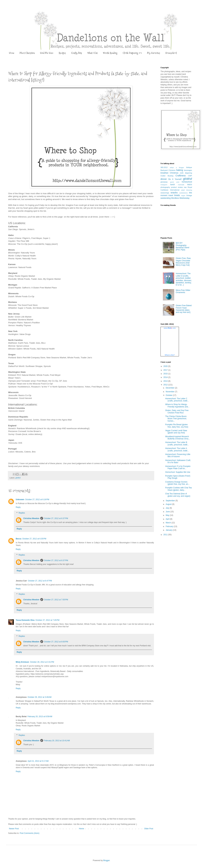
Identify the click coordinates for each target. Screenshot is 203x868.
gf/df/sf (18, 478)
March (169, 523)
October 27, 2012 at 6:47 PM (40, 581)
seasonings (165, 193)
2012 (166, 385)
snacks (174, 193)
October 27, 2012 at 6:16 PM (37, 500)
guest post (175, 182)
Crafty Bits (77, 53)
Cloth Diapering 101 (132, 53)
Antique (189, 167)
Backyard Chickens (168, 170)
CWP (190, 176)
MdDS (190, 185)
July (168, 508)
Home (12, 53)
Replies (22, 513)
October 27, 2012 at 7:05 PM (56, 600)
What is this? (170, 355)
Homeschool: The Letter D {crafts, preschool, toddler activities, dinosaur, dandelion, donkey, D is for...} (184, 279)
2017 (166, 370)
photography (165, 187)
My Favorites (154, 53)
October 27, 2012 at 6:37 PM (56, 518)
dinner (164, 179)
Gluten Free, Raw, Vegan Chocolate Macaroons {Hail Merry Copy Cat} (183, 262)
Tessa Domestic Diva (25, 620)
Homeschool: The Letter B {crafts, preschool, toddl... (177, 443)
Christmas (174, 173)
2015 (166, 374)
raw (185, 187)
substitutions (183, 193)
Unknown (20, 500)
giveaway (164, 182)
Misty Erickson (22, 662)
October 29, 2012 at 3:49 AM (39, 697)
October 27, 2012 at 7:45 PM (47, 620)
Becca (18, 539)
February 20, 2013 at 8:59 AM (40, 717)
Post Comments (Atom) (30, 833)
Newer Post (14, 829)
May (168, 515)
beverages (188, 170)
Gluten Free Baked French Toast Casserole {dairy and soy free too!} (184, 309)
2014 (166, 377)
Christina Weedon (31, 518)
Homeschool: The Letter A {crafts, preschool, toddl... (177, 449)
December (170, 388)
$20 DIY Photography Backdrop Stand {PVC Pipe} (182, 246)
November (170, 392)
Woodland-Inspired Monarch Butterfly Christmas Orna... (178, 438)
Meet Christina (27, 53)
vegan (183, 196)
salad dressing (187, 190)
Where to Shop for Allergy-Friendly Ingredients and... (177, 405)
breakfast (164, 173)
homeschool (187, 182)
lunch (173, 185)
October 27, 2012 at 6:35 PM (34, 539)
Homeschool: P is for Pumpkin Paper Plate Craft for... (178, 467)
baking (180, 170)
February (170, 526)
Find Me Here (47, 53)
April (168, 519)
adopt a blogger (177, 167)
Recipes (62, 53)
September (171, 501)
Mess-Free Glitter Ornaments (183, 291)
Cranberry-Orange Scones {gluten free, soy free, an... (177, 483)
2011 (166, 535)
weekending (166, 198)
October (169, 395)
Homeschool (171, 53)
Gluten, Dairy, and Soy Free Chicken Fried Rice (177, 411)
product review (177, 187)
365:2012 (164, 167)
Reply (18, 507)
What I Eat (92, 53)
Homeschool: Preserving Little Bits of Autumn (178, 455)
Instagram (164, 185)
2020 (166, 366)
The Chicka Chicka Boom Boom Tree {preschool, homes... (176, 419)
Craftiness (181, 176)
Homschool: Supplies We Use (178, 472)
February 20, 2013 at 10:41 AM (57, 741)
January (169, 530)
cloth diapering (186, 173)
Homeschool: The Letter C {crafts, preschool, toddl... (177, 400)
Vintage (189, 195)
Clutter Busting (167, 176)
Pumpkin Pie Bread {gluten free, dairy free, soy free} (177, 426)
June (168, 512)
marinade (181, 185)
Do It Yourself (175, 179)
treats (177, 195)
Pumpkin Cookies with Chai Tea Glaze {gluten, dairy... (179, 489)
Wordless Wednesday (180, 198)
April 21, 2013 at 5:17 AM (38, 761)
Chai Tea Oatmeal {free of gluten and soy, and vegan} (178, 495)
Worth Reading (110, 53)
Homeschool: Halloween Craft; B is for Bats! (178, 461)
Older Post (149, 829)
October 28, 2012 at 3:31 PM (42, 662)
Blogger (106, 860)
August (169, 504)
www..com (170, 328)
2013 (166, 381)
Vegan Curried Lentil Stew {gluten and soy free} (176, 432)
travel (171, 195)
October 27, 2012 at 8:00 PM (56, 642)
